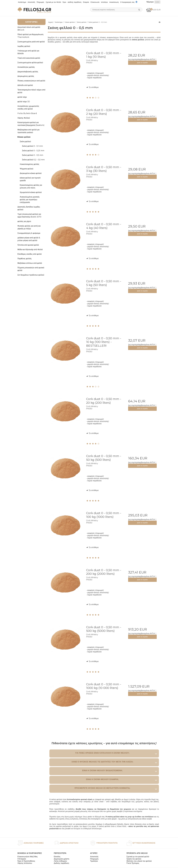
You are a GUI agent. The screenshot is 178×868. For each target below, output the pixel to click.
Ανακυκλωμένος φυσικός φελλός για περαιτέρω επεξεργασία (30, 200)
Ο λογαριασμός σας (127, 2)
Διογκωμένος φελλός (26, 76)
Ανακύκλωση (114, 2)
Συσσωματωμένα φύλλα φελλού (30, 63)
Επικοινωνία (95, 2)
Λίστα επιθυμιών (60, 861)
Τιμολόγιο (94, 861)
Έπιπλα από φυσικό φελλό (28, 245)
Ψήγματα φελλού (27, 169)
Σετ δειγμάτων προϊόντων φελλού (31, 275)
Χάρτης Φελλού (24, 118)
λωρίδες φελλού (24, 46)
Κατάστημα (22, 2)
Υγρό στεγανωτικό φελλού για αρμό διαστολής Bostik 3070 (29, 215)
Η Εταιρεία (22, 859)
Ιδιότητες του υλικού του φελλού (139, 861)
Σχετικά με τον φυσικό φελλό (138, 857)
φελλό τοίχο (22, 97)
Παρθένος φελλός (25, 259)
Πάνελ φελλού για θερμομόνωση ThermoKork (30, 36)
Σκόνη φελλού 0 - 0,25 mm (33, 151)
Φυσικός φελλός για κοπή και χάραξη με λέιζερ (29, 227)
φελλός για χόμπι (24, 221)
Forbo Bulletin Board (27, 113)
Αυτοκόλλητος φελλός (26, 67)
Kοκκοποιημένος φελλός (29, 164)
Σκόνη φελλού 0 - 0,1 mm (32, 146)
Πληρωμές (40, 2)
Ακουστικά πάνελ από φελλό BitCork (29, 29)
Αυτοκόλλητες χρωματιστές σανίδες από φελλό (28, 107)
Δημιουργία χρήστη (61, 859)
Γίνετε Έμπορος (133, 863)
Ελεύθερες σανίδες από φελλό (30, 254)
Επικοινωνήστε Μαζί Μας (28, 857)
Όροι (64, 2)
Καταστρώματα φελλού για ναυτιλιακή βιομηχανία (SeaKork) (31, 124)
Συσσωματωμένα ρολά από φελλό (31, 42)
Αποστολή (31, 2)
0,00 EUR (153, 10)
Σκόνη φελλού (25, 142)
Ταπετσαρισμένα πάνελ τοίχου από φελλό (31, 91)
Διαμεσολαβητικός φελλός (28, 72)
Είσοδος (57, 857)
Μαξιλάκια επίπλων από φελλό (30, 263)
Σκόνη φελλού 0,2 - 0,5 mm (33, 160)
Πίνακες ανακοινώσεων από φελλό (31, 81)
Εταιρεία (86, 2)
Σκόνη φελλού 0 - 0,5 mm (33, 155)
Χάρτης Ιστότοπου (25, 863)
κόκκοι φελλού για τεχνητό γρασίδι (30, 179)
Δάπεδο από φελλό (25, 85)
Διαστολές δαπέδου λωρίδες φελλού (29, 208)
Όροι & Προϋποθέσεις (26, 861)
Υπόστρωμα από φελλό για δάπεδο (28, 52)
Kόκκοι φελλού (24, 137)
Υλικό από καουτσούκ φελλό (29, 58)
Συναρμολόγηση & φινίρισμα (29, 233)
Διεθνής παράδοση (75, 2)
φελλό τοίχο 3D (24, 102)
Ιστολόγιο (104, 2)
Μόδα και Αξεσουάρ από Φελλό (30, 249)
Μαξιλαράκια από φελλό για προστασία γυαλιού (28, 131)
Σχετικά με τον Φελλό (53, 2)
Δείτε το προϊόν (142, 63)
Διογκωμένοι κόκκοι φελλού (31, 173)
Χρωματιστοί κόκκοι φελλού (31, 192)
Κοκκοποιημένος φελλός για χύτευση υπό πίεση (31, 186)
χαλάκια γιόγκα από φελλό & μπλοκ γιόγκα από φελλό (29, 239)
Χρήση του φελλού (134, 859)
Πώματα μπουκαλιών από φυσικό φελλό (31, 269)
